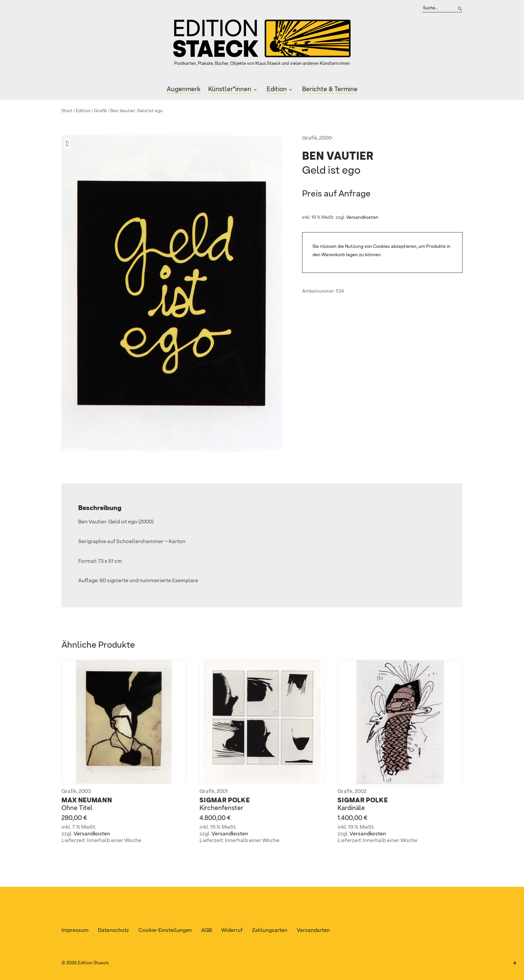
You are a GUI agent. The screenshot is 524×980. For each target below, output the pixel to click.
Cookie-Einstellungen (165, 931)
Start (67, 111)
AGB (207, 931)
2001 (222, 792)
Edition (277, 89)
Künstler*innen (230, 89)
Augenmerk (184, 89)
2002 (361, 792)
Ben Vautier (123, 111)
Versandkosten (362, 217)
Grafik (100, 111)
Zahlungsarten (270, 931)
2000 (325, 138)
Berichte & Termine (330, 89)
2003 (85, 792)
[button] (70, 144)
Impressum (75, 931)
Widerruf (232, 931)
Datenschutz (113, 931)
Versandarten (313, 931)
